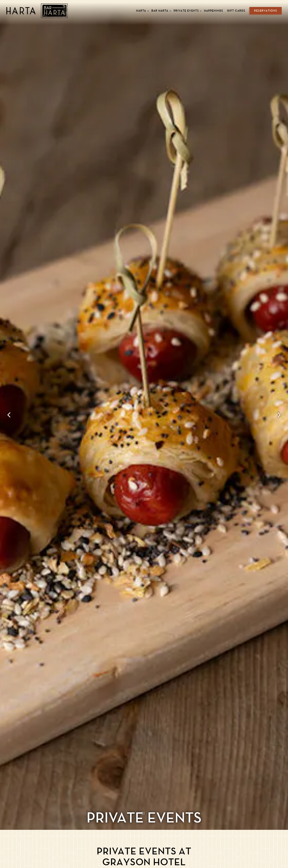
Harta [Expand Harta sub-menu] (142, 10)
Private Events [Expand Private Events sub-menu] (187, 10)
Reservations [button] (266, 11)
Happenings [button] (214, 11)
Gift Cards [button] (236, 11)
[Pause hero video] (144, 813)
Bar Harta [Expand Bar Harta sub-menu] (161, 10)
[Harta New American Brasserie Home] (37, 11)
